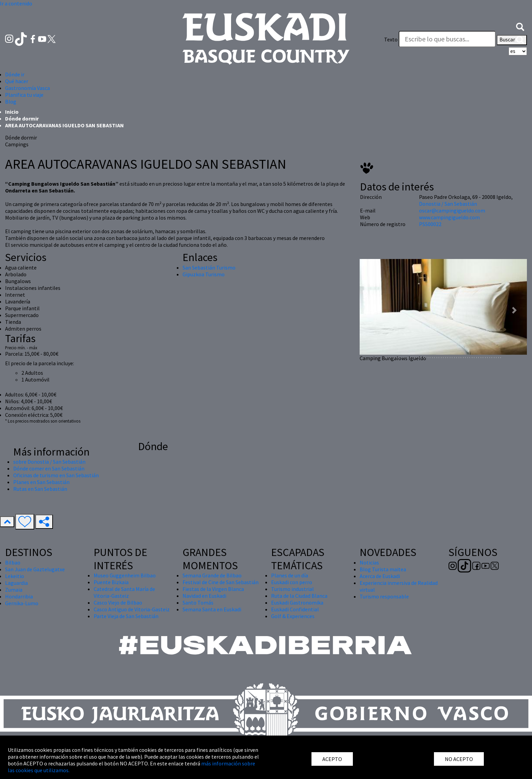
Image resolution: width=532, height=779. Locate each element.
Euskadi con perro (292, 582)
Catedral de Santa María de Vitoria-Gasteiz (124, 592)
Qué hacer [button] (17, 81)
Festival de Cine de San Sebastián (221, 582)
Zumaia (14, 590)
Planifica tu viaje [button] (24, 95)
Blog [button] (11, 101)
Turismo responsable (384, 596)
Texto (391, 39)
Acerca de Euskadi (380, 576)
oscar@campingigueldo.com (452, 210)
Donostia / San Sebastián (448, 204)
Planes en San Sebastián (41, 482)
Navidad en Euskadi (204, 596)
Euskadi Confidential (295, 609)
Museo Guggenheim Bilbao (125, 575)
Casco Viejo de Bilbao (118, 602)
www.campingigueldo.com (449, 217)
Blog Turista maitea (383, 569)
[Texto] (447, 39)
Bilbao (13, 562)
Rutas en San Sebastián (40, 489)
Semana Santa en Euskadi (212, 609)
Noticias (369, 562)
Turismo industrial (292, 589)
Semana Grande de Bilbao (212, 575)
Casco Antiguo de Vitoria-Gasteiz (132, 609)
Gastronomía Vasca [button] (27, 88)
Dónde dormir (22, 118)
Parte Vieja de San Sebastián (126, 616)
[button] (520, 26)
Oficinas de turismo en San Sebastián (56, 475)
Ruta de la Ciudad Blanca (299, 596)
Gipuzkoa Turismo (204, 274)
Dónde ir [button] (15, 74)
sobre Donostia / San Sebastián (49, 462)
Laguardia (16, 583)
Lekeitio (15, 576)
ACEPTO (332, 759)
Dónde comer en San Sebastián (49, 468)
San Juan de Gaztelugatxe (35, 569)
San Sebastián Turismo (209, 267)
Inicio (12, 112)
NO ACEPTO (459, 759)
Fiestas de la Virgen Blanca (213, 589)
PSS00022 (430, 224)
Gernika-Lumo (22, 603)
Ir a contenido (16, 3)
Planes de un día (290, 575)
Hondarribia (19, 596)
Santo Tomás (198, 602)
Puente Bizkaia (111, 582)
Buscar (512, 40)
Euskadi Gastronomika (297, 602)
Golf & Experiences (293, 616)
